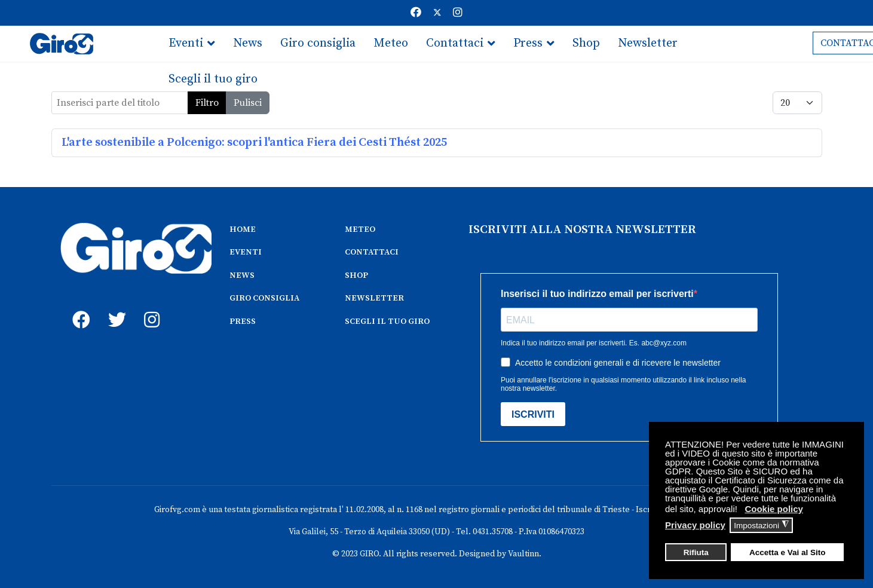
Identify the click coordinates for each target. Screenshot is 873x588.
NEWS (242, 275)
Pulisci (248, 103)
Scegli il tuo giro (213, 79)
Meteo (391, 43)
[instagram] (150, 307)
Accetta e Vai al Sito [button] (788, 552)
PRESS (243, 321)
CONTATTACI (372, 252)
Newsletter (648, 43)
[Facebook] (416, 13)
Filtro (207, 103)
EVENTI (246, 252)
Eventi (186, 43)
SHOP (356, 275)
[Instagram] (458, 13)
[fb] (78, 307)
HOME (243, 229)
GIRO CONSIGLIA (264, 298)
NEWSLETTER (374, 298)
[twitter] (114, 307)
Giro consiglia (318, 43)
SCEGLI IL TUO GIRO (387, 321)
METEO (360, 229)
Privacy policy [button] (695, 525)
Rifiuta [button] (696, 552)
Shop (586, 43)
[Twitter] (437, 13)
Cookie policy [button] (774, 509)
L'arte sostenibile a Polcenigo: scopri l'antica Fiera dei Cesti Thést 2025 (254, 143)
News (248, 43)
